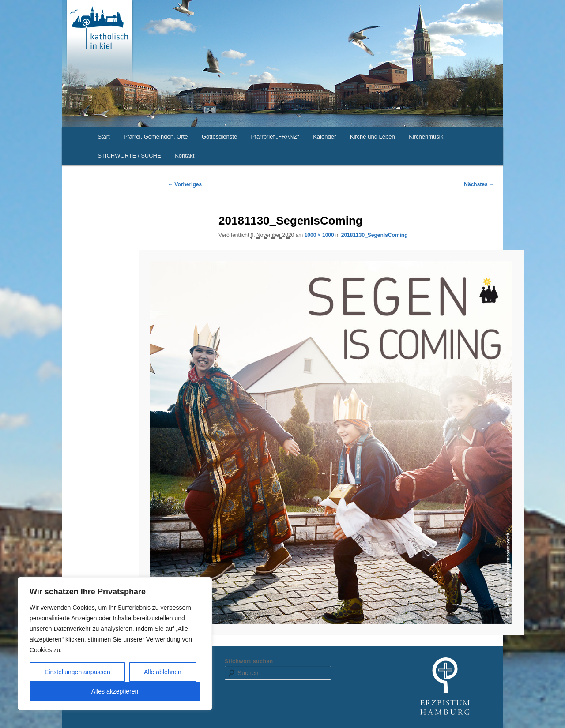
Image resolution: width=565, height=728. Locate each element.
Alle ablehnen (163, 672)
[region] (115, 644)
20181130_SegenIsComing (375, 235)
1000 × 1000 (319, 235)
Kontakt (185, 156)
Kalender (324, 137)
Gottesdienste (219, 137)
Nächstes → (479, 184)
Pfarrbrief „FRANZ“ (275, 137)
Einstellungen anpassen (77, 672)
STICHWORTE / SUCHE (129, 156)
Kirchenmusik (426, 137)
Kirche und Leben (373, 137)
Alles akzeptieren (115, 691)
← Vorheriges (185, 184)
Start (104, 137)
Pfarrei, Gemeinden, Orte (156, 137)
